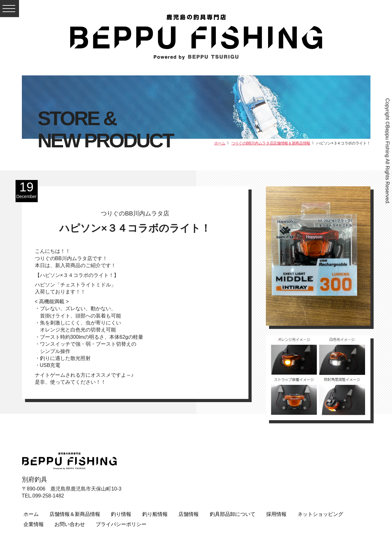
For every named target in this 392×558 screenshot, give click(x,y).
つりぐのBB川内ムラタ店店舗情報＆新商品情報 (271, 143)
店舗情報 (189, 514)
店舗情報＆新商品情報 (75, 514)
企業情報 (34, 524)
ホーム (220, 143)
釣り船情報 (155, 514)
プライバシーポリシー (121, 524)
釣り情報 (121, 514)
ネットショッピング (320, 514)
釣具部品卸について (233, 514)
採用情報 (276, 514)
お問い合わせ (70, 524)
